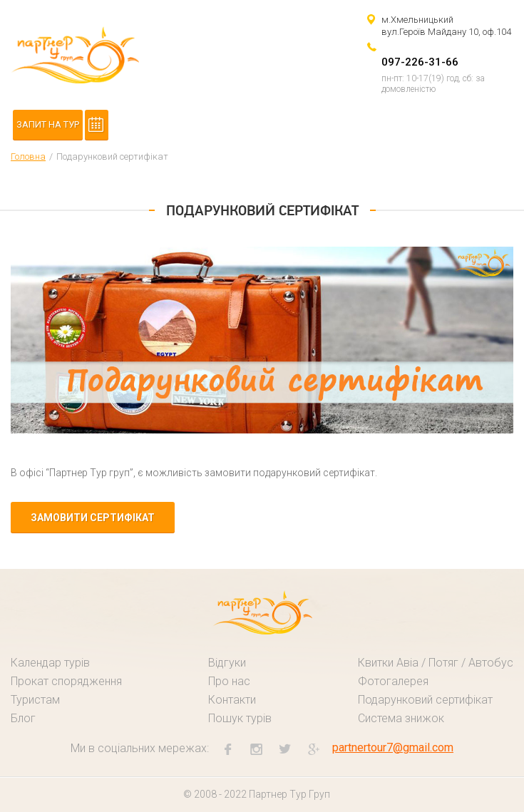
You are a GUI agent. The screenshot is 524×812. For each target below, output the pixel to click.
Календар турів (50, 663)
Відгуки (227, 663)
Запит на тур (48, 124)
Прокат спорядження (66, 681)
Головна (28, 156)
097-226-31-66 (420, 62)
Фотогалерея (393, 681)
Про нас (229, 681)
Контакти (232, 700)
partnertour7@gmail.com (393, 747)
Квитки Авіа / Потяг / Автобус (436, 663)
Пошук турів (240, 718)
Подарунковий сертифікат (425, 700)
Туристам (35, 700)
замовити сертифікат (93, 518)
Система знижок (401, 718)
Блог (23, 718)
